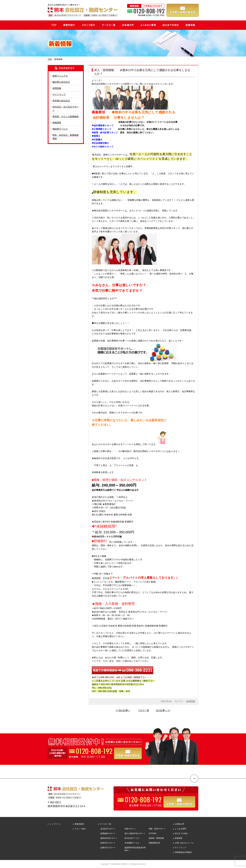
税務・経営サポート (157, 829)
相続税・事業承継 (156, 838)
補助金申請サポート (109, 838)
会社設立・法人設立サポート (66, 108)
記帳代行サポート (108, 848)
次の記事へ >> (163, 710)
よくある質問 (180, 829)
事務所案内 (79, 824)
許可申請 (152, 833)
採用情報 (191, 701)
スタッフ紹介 (80, 829)
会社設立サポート (108, 829)
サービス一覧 (105, 824)
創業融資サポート (108, 833)
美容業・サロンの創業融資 (66, 116)
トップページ (55, 824)
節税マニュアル (60, 76)
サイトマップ (59, 94)
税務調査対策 (154, 843)
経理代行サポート (108, 843)
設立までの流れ (181, 833)
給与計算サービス (132, 838)
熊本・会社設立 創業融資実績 (66, 137)
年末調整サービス (132, 843)
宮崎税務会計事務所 (183, 852)
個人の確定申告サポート (135, 833)
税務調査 (57, 123)
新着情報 (179, 838)
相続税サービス (60, 129)
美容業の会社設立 (61, 101)
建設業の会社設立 (61, 82)
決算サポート (130, 829)
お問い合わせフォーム (184, 843)
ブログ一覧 (144, 710)
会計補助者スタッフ (106, 125)
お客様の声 (179, 824)
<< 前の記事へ (123, 710)
